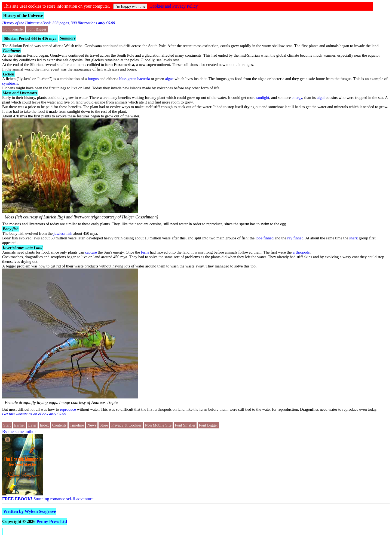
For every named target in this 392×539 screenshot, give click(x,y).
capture (91, 252)
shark (354, 238)
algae (169, 79)
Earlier (20, 425)
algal (321, 98)
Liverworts (28, 93)
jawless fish (63, 233)
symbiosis (10, 83)
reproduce (68, 409)
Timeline (77, 425)
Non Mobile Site (158, 425)
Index (44, 425)
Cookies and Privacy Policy (174, 6)
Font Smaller (14, 29)
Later (33, 425)
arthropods (301, 252)
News (92, 425)
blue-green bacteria (135, 79)
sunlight (263, 98)
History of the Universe (23, 16)
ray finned (295, 238)
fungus (93, 79)
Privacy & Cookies (127, 425)
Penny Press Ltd (52, 521)
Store (104, 425)
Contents (59, 425)
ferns (145, 252)
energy (297, 98)
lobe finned (265, 238)
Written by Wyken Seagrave (30, 511)
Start (7, 425)
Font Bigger (37, 29)
